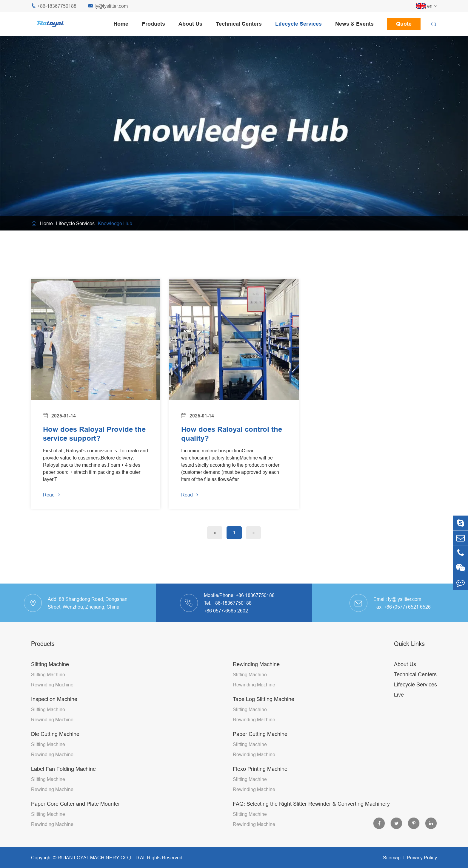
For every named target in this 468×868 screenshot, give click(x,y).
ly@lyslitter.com (108, 6)
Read (51, 495)
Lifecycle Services (298, 24)
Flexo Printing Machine (260, 769)
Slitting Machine (50, 664)
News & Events (354, 24)
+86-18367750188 (54, 6)
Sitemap (392, 858)
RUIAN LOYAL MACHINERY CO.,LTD (98, 858)
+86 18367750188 (255, 595)
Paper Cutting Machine (260, 734)
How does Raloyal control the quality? (232, 434)
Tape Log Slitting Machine (264, 699)
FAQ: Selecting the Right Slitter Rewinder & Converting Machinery (311, 804)
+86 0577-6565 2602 (226, 611)
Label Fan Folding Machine (63, 769)
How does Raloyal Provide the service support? (94, 434)
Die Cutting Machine (55, 734)
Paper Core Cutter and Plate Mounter (76, 804)
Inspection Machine (54, 699)
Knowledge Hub (115, 223)
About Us (190, 24)
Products (153, 24)
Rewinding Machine (52, 685)
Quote (404, 24)
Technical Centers (239, 24)
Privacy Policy (422, 858)
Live (399, 695)
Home (121, 24)
